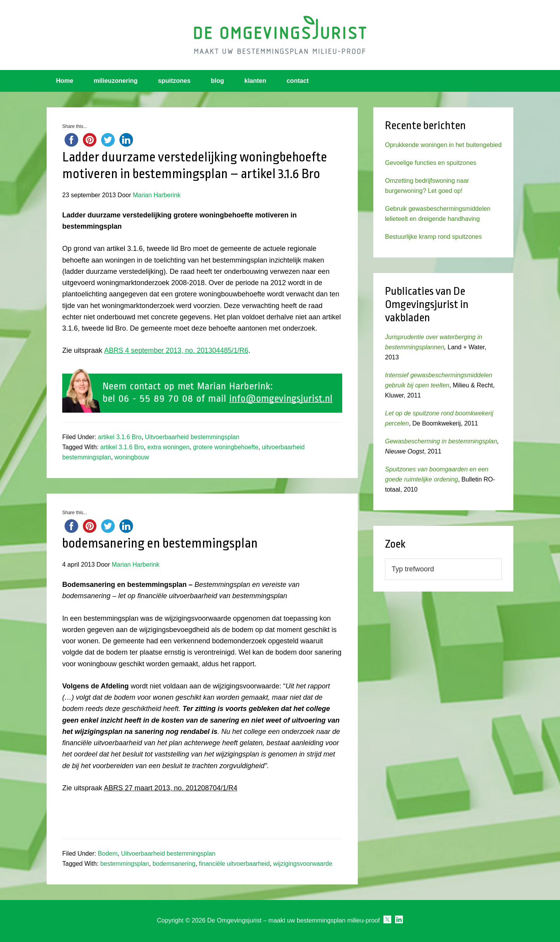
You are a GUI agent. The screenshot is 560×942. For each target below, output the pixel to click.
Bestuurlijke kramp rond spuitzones (433, 237)
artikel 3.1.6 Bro (120, 437)
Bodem (108, 854)
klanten (255, 81)
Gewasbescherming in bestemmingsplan (441, 441)
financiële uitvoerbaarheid (234, 864)
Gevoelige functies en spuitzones (431, 163)
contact (298, 81)
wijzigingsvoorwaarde (303, 864)
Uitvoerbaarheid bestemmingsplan (192, 437)
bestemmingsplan (125, 864)
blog (217, 81)
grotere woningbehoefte (226, 447)
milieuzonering (116, 81)
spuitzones (174, 81)
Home (65, 81)
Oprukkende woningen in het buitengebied (443, 145)
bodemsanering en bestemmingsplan (160, 543)
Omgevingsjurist (280, 35)
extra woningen (169, 447)
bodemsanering (174, 864)
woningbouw (132, 457)
